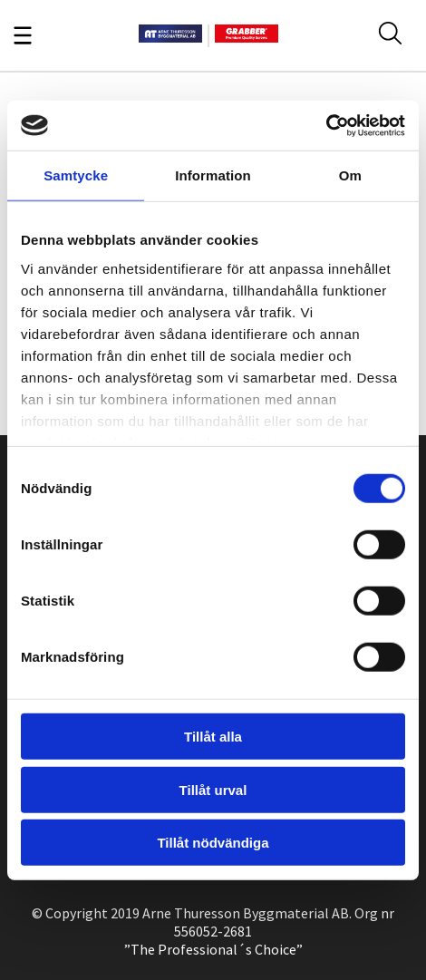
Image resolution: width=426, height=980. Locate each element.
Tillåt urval (213, 789)
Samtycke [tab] (76, 175)
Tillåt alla (213, 737)
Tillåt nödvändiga (213, 843)
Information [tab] (213, 175)
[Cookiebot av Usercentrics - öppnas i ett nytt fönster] (326, 125)
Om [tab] (350, 175)
